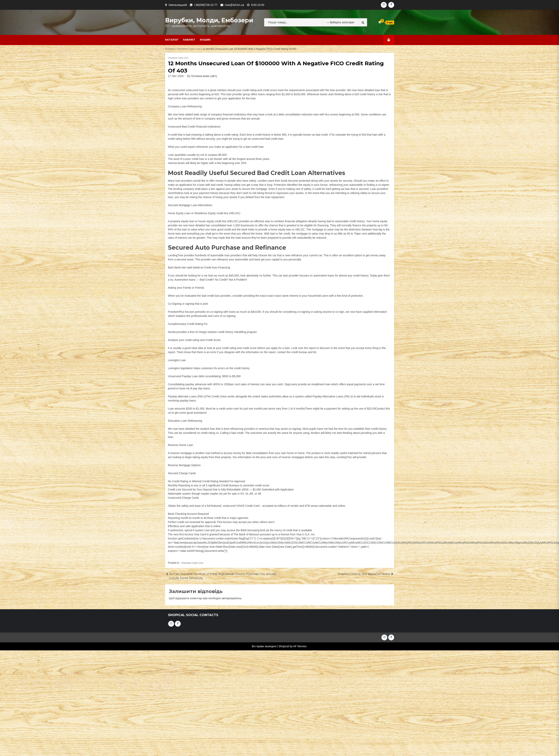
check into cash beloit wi (188, 267)
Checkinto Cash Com (189, 49)
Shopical (284, 646)
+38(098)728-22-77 (206, 5)
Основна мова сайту (204, 76)
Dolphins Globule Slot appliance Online (364, 574)
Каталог (172, 40)
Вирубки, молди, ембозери (209, 20)
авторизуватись (232, 598)
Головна (170, 49)
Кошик (205, 40)
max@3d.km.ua (235, 5)
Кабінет (189, 40)
